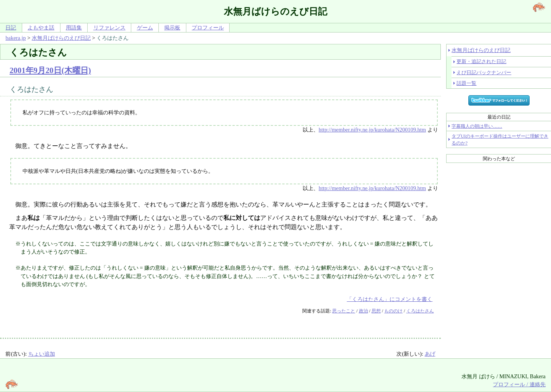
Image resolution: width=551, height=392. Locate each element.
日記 (11, 28)
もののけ (393, 311)
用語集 (74, 28)
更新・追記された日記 (481, 61)
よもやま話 (41, 28)
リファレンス (109, 28)
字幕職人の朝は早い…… (477, 126)
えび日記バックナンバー (484, 72)
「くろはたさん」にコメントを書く (390, 299)
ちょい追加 (42, 354)
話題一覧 (466, 83)
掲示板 (172, 28)
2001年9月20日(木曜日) (50, 70)
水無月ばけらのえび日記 (61, 38)
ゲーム (145, 28)
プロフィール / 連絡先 (519, 384)
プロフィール (208, 28)
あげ (430, 354)
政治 (364, 311)
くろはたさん (420, 311)
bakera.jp (15, 38)
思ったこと (344, 311)
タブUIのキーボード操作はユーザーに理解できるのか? (500, 140)
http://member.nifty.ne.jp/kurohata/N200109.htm (372, 130)
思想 (376, 311)
